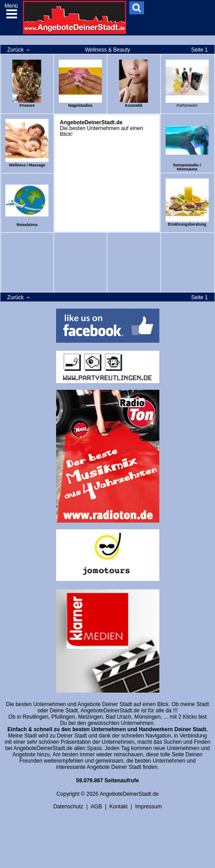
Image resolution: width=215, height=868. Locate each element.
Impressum (148, 807)
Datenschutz (68, 807)
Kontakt (119, 807)
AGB (96, 807)
